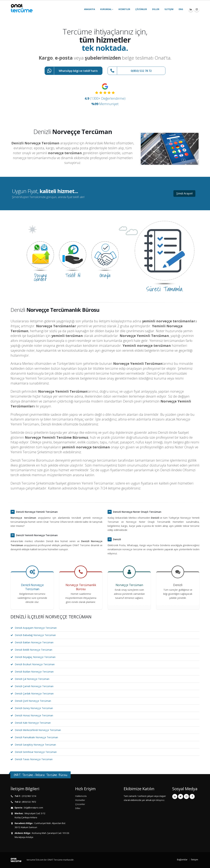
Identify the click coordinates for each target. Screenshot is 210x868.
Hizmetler (124, 9)
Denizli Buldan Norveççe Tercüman (34, 672)
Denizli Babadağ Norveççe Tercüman (35, 635)
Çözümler (141, 9)
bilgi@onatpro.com (33, 808)
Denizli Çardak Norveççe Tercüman (34, 693)
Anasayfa (90, 9)
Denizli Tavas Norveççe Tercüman (34, 759)
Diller (156, 9)
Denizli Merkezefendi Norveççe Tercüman (38, 730)
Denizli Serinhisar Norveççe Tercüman (36, 752)
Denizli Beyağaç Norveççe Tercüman (35, 657)
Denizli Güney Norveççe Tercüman (34, 708)
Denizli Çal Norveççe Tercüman (32, 679)
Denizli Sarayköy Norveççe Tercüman (35, 745)
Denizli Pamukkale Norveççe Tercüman (36, 737)
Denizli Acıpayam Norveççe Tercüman (36, 628)
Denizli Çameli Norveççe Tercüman (34, 686)
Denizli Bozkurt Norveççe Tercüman (35, 664)
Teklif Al (73, 275)
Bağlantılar (182, 860)
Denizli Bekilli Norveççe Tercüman (34, 650)
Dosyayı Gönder (40, 277)
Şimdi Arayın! (184, 193)
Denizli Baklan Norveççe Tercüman (34, 642)
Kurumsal (106, 9)
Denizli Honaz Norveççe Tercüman (34, 715)
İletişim (169, 9)
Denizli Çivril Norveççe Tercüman (33, 701)
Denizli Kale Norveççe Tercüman (33, 723)
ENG (181, 9)
